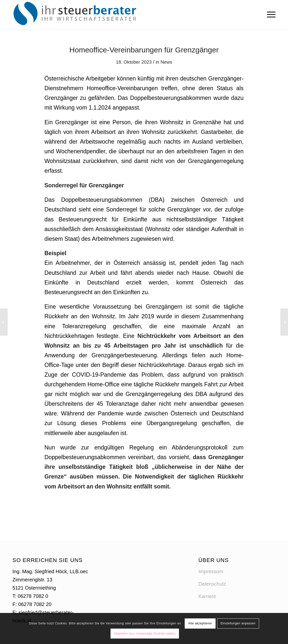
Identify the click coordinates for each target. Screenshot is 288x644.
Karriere (207, 596)
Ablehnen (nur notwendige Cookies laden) (145, 634)
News (166, 62)
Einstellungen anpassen (238, 623)
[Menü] (270, 15)
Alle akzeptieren (200, 623)
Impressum (211, 571)
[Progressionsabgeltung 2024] (284, 322)
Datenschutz (212, 584)
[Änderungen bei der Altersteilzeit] (4, 322)
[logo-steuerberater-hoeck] (76, 15)
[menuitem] (270, 15)
